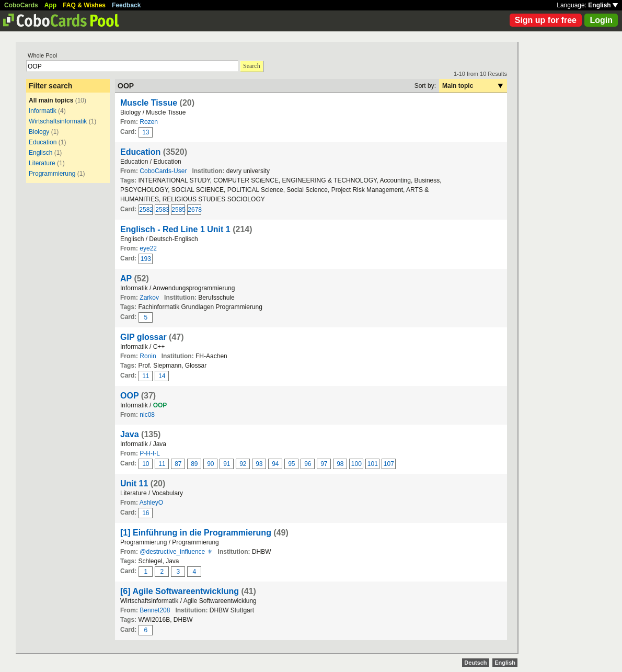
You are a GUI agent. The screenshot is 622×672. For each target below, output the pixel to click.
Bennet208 (155, 610)
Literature (42, 163)
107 (389, 464)
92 (243, 464)
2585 (178, 210)
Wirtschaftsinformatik (58, 121)
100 (356, 464)
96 (308, 464)
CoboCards (21, 5)
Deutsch (475, 663)
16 (146, 513)
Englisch (41, 153)
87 (178, 464)
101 (373, 464)
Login (601, 20)
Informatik (43, 111)
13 (146, 132)
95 (291, 464)
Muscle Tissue (149, 103)
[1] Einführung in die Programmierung (196, 533)
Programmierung (52, 174)
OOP (129, 396)
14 (162, 376)
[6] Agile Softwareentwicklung (180, 591)
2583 (162, 210)
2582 (146, 210)
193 (146, 259)
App (50, 5)
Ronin (148, 356)
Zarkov (149, 298)
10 (146, 464)
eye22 (148, 248)
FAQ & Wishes (84, 5)
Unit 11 (134, 483)
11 (146, 376)
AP (126, 278)
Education (43, 142)
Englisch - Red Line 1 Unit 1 (175, 229)
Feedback (126, 5)
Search (252, 66)
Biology (39, 132)
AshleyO (151, 503)
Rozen (149, 122)
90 (210, 464)
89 (194, 464)
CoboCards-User (163, 171)
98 (340, 464)
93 (259, 464)
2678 (194, 210)
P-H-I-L (150, 453)
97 (324, 464)
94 (275, 464)
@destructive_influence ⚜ (176, 552)
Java (130, 434)
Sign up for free (546, 20)
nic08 (147, 415)
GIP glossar (143, 337)
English (603, 5)
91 (227, 464)
